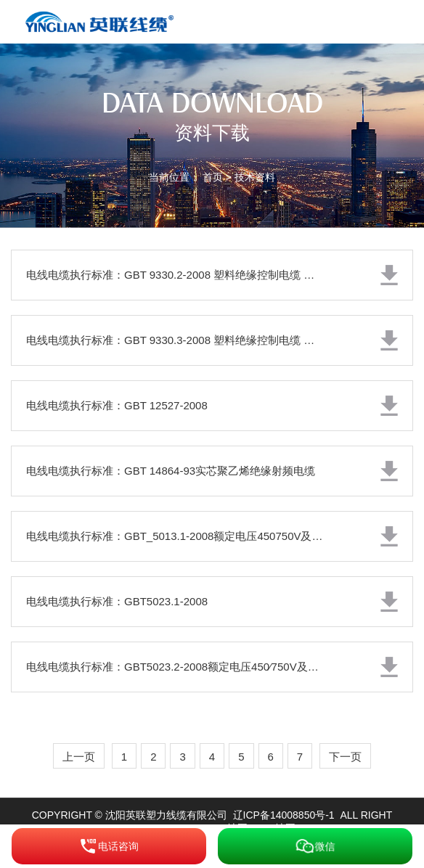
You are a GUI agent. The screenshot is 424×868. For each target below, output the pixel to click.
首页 (213, 177)
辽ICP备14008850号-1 (284, 815)
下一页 (345, 757)
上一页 (79, 757)
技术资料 (255, 177)
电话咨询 (109, 846)
